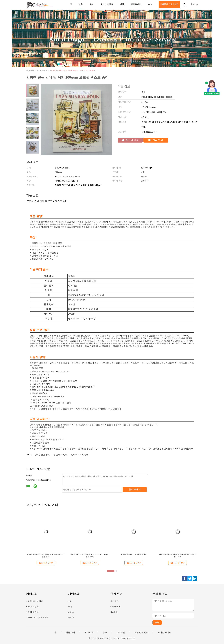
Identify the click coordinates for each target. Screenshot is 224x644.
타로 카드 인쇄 (32, 607)
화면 (92, 4)
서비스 (71, 612)
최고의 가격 (130, 140)
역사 (70, 607)
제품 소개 (70, 632)
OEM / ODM (115, 607)
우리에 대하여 (107, 4)
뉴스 (150, 4)
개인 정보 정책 (141, 632)
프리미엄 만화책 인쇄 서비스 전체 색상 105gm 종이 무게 (90, 556)
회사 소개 (89, 632)
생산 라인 (114, 601)
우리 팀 (71, 617)
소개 (70, 601)
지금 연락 (156, 140)
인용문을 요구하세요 (169, 4)
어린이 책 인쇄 (32, 612)
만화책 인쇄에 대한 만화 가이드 (134, 554)
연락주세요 (136, 4)
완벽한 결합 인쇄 (42, 455)
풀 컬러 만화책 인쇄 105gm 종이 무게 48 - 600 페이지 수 (46, 556)
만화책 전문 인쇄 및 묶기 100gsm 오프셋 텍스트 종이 (73, 70)
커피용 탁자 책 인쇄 (34, 601)
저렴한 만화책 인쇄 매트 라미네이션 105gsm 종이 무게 (177, 556)
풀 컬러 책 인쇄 (60, 455)
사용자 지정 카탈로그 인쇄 (37, 617)
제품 (81, 4)
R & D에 (114, 612)
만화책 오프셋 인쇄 (80, 455)
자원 (122, 4)
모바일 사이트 (164, 632)
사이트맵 (121, 632)
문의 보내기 (135, 489)
